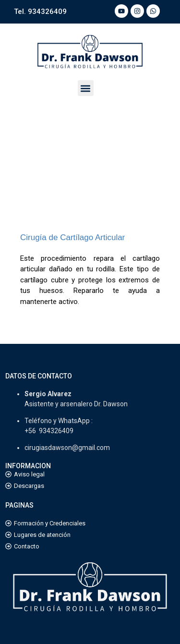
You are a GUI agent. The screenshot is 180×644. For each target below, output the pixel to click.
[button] (86, 88)
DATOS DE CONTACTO (39, 376)
